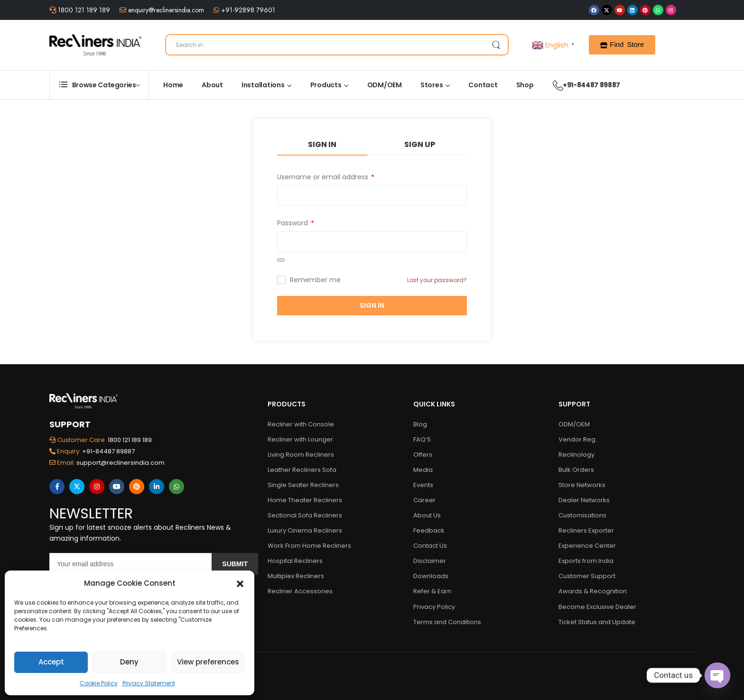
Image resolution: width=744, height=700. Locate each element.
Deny (129, 662)
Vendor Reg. (578, 439)
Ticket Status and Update (597, 622)
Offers (423, 455)
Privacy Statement (149, 683)
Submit (235, 564)
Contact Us (430, 546)
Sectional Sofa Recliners (305, 515)
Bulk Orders (576, 470)
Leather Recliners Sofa (302, 470)
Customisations (582, 515)
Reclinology (577, 455)
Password (296, 223)
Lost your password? (437, 280)
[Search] (337, 45)
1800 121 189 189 (83, 10)
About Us (427, 515)
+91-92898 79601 (247, 10)
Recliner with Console (301, 424)
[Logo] (95, 45)
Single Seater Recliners (303, 485)
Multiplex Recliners (296, 576)
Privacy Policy (434, 607)
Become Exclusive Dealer (597, 607)
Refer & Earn (432, 591)
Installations (263, 85)
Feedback (429, 530)
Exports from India (586, 561)
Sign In (322, 144)
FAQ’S (422, 439)
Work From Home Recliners (309, 546)
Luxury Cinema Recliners (305, 530)
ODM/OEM (385, 85)
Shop (525, 85)
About (212, 85)
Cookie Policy (99, 683)
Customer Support (587, 576)
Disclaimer (430, 561)
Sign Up (420, 144)
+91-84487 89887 (582, 85)
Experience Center (587, 546)
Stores (432, 85)
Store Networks (582, 485)
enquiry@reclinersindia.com (165, 10)
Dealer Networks (584, 500)
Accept (51, 662)
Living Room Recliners (301, 455)
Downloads (431, 576)
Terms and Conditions (447, 622)
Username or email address (326, 177)
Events (423, 485)
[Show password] (281, 260)
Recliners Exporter (586, 530)
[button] (240, 583)
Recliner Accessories (300, 591)
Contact (483, 85)
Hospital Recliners (295, 561)
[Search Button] (496, 45)
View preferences (208, 662)
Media (423, 470)
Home (173, 85)
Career (424, 500)
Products (326, 85)
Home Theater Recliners (305, 500)
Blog (420, 424)
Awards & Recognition (593, 591)
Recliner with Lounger (300, 439)
